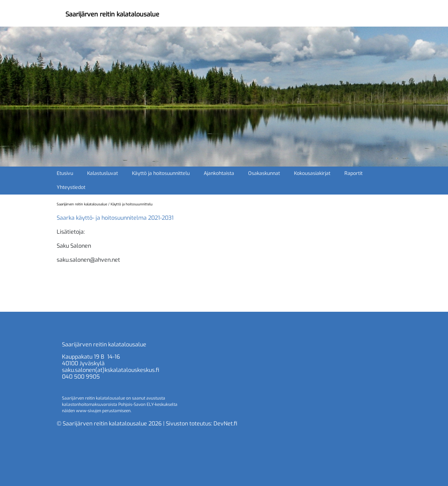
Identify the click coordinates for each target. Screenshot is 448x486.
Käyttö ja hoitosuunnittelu (161, 173)
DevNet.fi (225, 424)
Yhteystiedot (71, 187)
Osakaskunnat (264, 173)
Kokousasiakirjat (312, 173)
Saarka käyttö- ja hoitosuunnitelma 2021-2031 (115, 218)
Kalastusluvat (103, 173)
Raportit (353, 173)
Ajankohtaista (219, 173)
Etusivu (65, 173)
